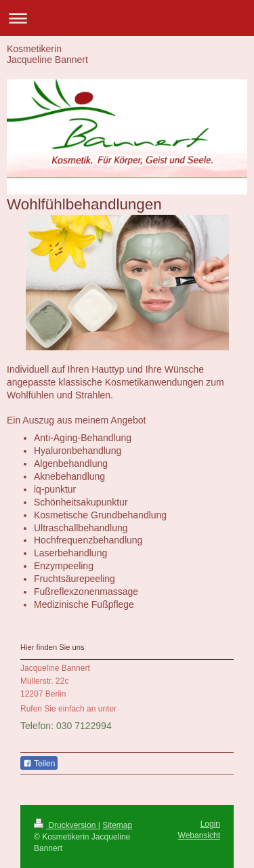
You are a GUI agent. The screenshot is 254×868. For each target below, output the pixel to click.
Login (210, 824)
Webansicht (199, 835)
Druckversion (66, 825)
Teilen (39, 764)
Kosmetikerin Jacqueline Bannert (47, 54)
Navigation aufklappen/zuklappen (127, 18)
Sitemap (117, 825)
